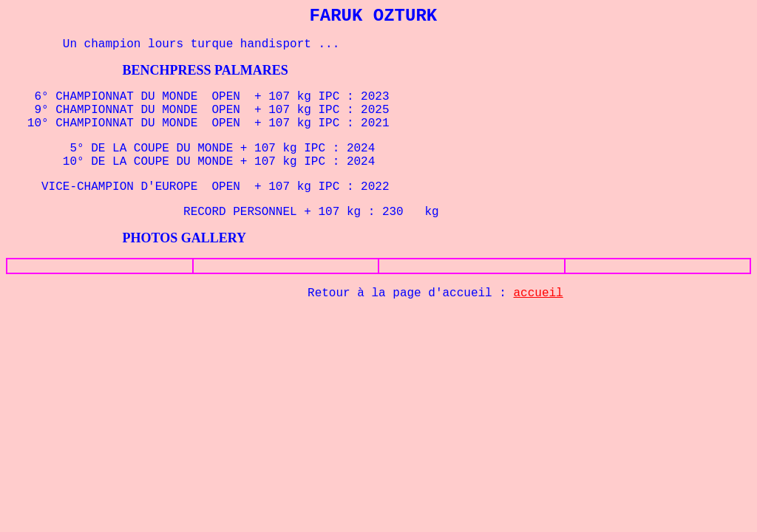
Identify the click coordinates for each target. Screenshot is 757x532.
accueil (539, 293)
